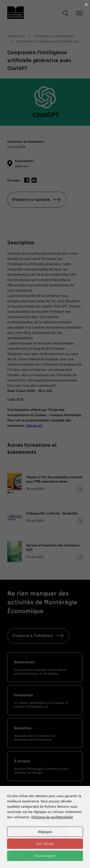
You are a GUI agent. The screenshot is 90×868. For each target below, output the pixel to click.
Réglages (45, 832)
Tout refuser (45, 843)
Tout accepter (45, 856)
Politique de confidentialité (52, 817)
